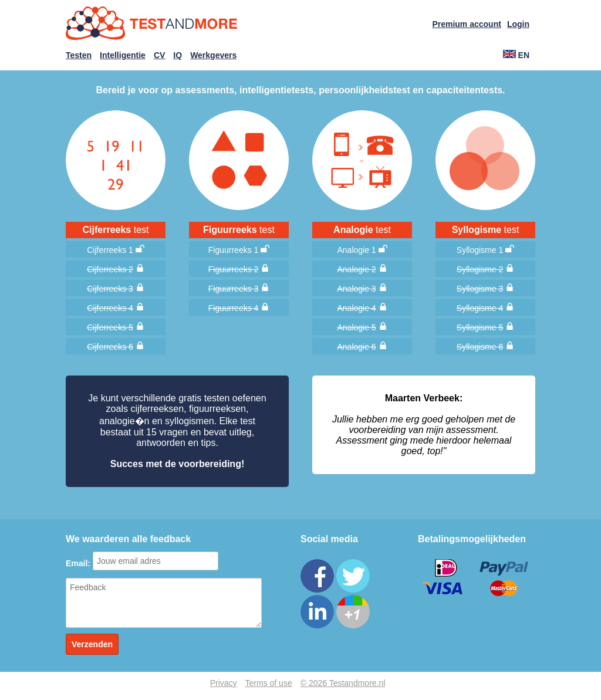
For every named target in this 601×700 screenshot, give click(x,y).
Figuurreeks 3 (234, 289)
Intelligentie (123, 55)
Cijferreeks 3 (110, 289)
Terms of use (269, 683)
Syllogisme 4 (480, 308)
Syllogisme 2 (480, 269)
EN (516, 55)
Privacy (224, 683)
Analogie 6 (356, 347)
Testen (79, 55)
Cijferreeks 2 (110, 269)
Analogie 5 (356, 327)
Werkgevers (213, 55)
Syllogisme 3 (480, 289)
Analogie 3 (356, 289)
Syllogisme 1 (480, 250)
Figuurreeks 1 (234, 250)
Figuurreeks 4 (234, 308)
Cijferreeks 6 (110, 347)
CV (159, 55)
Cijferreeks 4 (110, 308)
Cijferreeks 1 (110, 250)
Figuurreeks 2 (234, 269)
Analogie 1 (356, 250)
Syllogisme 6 (480, 347)
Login (518, 24)
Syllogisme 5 (480, 327)
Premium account (466, 24)
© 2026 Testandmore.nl (343, 683)
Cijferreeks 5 (110, 327)
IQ (178, 55)
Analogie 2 (356, 269)
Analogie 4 (356, 308)
